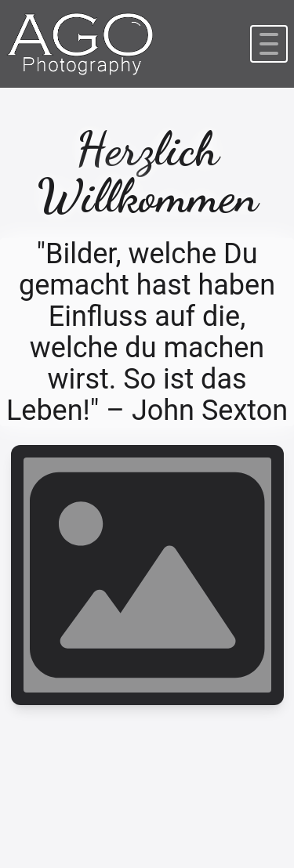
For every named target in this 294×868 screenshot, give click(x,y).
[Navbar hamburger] (269, 44)
